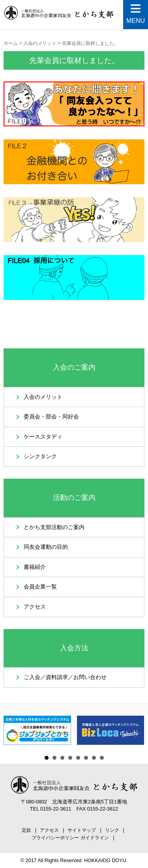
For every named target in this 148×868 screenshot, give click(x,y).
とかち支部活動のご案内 (54, 527)
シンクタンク (40, 456)
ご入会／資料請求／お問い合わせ (65, 677)
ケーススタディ (43, 437)
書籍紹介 (35, 567)
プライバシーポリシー (55, 838)
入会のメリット (43, 397)
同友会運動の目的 (46, 547)
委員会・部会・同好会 (51, 417)
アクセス (35, 607)
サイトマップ (82, 830)
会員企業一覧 (40, 587)
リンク (112, 830)
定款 (26, 830)
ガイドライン (95, 838)
